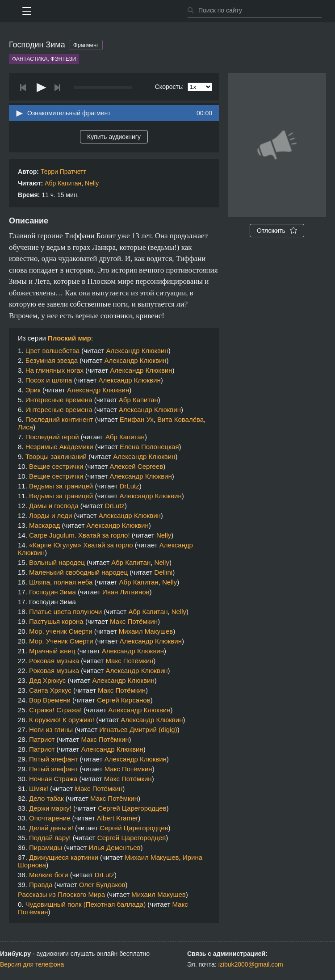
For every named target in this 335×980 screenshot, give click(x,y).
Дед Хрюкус (47, 680)
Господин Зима (52, 592)
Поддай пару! (50, 838)
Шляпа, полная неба (61, 582)
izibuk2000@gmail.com (251, 964)
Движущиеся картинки (64, 857)
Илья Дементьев (114, 848)
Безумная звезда (52, 360)
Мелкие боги (49, 875)
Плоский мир (69, 338)
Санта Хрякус (50, 690)
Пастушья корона (56, 621)
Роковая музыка (54, 661)
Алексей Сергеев (137, 466)
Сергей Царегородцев (132, 808)
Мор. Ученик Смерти (61, 641)
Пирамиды (46, 848)
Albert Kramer (118, 818)
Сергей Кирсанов (124, 700)
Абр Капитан (63, 183)
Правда (41, 885)
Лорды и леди (50, 515)
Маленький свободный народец (78, 572)
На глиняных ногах (54, 370)
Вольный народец (57, 562)
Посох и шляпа (49, 380)
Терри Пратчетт (63, 172)
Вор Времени (50, 700)
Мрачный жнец (52, 651)
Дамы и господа (54, 506)
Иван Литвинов (126, 592)
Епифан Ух (137, 419)
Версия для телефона (32, 964)
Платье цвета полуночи (65, 612)
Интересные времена (59, 400)
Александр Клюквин (137, 351)
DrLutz (130, 486)
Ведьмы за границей (61, 486)
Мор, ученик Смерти (61, 631)
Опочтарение (50, 818)
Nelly (92, 183)
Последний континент (59, 419)
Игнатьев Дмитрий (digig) (138, 730)
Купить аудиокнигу (114, 137)
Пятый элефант (53, 759)
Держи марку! (50, 808)
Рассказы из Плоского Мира (61, 894)
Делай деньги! (51, 828)
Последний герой (52, 437)
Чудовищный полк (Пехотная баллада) (86, 904)
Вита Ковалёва (180, 419)
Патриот (42, 739)
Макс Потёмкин (134, 621)
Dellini (163, 572)
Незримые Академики (59, 447)
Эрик (33, 390)
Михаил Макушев (146, 631)
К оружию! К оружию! (62, 720)
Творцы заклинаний (56, 456)
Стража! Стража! (55, 710)
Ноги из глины (51, 730)
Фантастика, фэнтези (44, 59)
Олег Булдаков (102, 885)
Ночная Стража (53, 779)
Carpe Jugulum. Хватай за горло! (80, 535)
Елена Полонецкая (149, 447)
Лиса (25, 427)
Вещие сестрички (56, 466)
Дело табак (46, 798)
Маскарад (44, 525)
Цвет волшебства (53, 351)
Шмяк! (39, 789)
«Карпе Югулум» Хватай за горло (81, 545)
